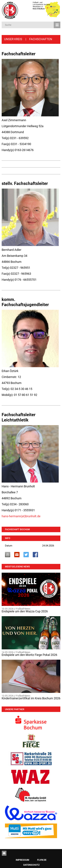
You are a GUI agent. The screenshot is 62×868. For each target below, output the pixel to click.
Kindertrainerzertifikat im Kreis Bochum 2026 (31, 698)
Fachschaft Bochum (17, 529)
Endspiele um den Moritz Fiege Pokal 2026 (29, 655)
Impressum (22, 860)
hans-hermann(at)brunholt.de (21, 516)
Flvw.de (42, 860)
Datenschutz (31, 865)
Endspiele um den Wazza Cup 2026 (25, 611)
